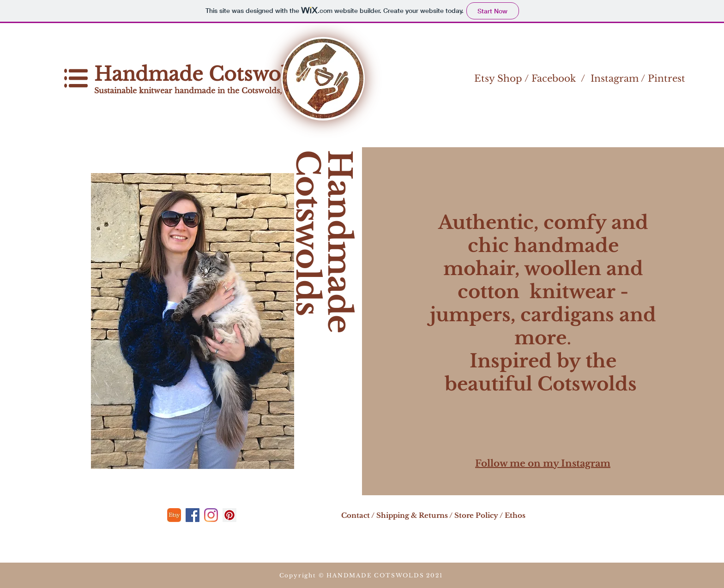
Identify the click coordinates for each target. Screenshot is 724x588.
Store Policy (476, 515)
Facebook (554, 78)
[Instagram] (211, 515)
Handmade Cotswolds (204, 74)
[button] (76, 78)
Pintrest (667, 78)
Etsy (484, 78)
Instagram (615, 78)
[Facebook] (193, 515)
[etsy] (174, 515)
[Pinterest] (229, 515)
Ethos (515, 515)
